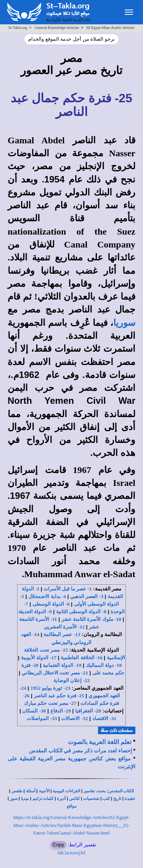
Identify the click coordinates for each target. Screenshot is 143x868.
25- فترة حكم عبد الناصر (59, 696)
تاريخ (117, 799)
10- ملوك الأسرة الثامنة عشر (91, 619)
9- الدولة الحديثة (35, 612)
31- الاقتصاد (104, 718)
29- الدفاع (61, 711)
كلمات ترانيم (43, 799)
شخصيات (91, 799)
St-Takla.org (18, 28)
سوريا (124, 323)
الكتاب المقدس (121, 791)
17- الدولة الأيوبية (39, 658)
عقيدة (130, 799)
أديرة (61, 799)
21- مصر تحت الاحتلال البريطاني (55, 673)
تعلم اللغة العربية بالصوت (100, 742)
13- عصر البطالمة (62, 634)
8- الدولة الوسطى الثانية (81, 612)
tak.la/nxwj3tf (71, 853)
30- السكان (34, 711)
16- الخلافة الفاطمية (81, 658)
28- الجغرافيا (88, 711)
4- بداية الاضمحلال (47, 596)
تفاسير (89, 791)
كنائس (74, 799)
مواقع (72, 806)
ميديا (25, 799)
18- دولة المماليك (104, 665)
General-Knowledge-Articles (57, 28)
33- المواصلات (42, 718)
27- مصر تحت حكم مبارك (50, 703)
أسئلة (31, 791)
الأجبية (44, 791)
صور (14, 799)
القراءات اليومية (66, 791)
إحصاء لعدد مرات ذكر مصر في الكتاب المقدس (80, 751)
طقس (17, 791)
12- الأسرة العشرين (64, 627)
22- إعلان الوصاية (71, 680)
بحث (102, 791)
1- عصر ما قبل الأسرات (67, 589)
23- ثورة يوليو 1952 (50, 688)
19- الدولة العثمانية (62, 665)
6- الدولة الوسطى (51, 604)
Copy (58, 845)
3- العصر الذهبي (87, 596)
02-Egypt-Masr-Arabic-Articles (111, 28)
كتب (106, 799)
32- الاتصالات (74, 718)
